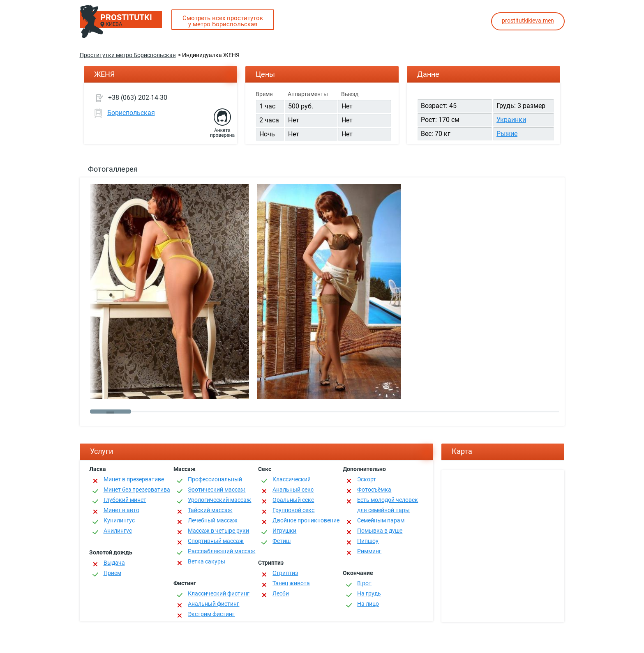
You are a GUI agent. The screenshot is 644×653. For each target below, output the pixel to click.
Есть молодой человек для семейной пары (388, 505)
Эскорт (367, 479)
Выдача (114, 563)
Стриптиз (285, 573)
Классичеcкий (292, 479)
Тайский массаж (210, 510)
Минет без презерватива (137, 490)
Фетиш (282, 541)
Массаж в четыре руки (218, 531)
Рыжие (507, 134)
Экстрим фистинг (211, 614)
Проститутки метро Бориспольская (128, 55)
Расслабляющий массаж (222, 551)
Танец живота (291, 583)
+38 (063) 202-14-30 (138, 98)
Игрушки (284, 531)
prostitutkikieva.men (528, 21)
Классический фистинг (219, 593)
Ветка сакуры (207, 561)
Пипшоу (368, 541)
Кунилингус (119, 520)
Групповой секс (293, 510)
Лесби (281, 593)
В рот (364, 583)
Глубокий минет (125, 500)
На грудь (369, 593)
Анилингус (118, 531)
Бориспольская (131, 113)
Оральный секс (293, 500)
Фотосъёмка (374, 490)
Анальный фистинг (214, 604)
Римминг (369, 551)
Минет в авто (121, 510)
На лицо (368, 604)
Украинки (511, 120)
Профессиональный (215, 479)
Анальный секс (293, 490)
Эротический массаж (217, 490)
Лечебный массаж (213, 520)
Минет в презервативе (134, 479)
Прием (112, 573)
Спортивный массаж (216, 541)
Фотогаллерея (113, 169)
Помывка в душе (380, 531)
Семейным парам (381, 520)
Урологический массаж (219, 500)
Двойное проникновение (306, 520)
